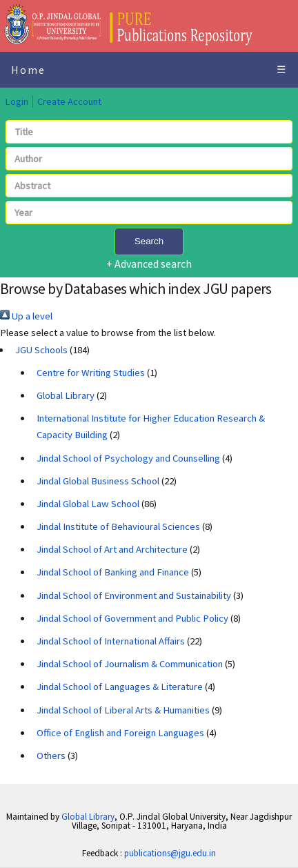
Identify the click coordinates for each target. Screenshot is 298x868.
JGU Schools (41, 350)
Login (17, 101)
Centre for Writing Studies (91, 373)
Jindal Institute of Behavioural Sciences (118, 526)
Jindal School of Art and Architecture (112, 549)
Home (28, 70)
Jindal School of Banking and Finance (113, 572)
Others (51, 756)
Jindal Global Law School (88, 504)
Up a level (26, 316)
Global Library (66, 395)
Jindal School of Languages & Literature (120, 687)
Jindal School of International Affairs (111, 641)
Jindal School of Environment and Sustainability (134, 595)
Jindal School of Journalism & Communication (130, 664)
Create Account (69, 101)
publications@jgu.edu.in (170, 853)
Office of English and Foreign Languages (120, 733)
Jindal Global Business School (98, 481)
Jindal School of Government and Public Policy (132, 618)
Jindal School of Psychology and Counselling (128, 458)
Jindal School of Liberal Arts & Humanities (123, 710)
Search (149, 241)
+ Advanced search (149, 264)
